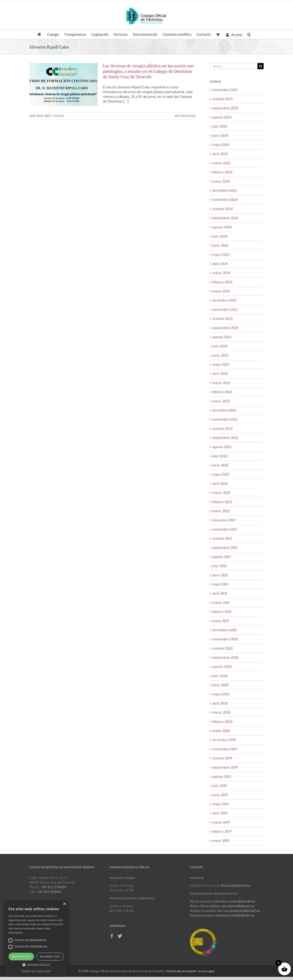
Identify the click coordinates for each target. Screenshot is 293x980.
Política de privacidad (182, 971)
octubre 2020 (223, 648)
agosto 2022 (222, 447)
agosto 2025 (222, 117)
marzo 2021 (221, 603)
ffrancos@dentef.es (236, 886)
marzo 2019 (221, 822)
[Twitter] (120, 936)
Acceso (234, 35)
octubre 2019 (222, 758)
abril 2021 (220, 593)
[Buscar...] (234, 66)
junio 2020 (220, 685)
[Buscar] (261, 66)
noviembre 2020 (225, 639)
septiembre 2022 (225, 438)
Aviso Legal (207, 971)
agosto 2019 (222, 777)
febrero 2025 (222, 172)
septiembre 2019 (225, 767)
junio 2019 (220, 795)
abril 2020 (220, 703)
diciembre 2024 (224, 190)
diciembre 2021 (224, 520)
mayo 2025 (221, 145)
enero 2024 (221, 291)
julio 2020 (220, 676)
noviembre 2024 (225, 200)
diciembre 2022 (224, 410)
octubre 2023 (222, 319)
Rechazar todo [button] (50, 956)
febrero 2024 (222, 282)
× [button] (64, 904)
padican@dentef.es (245, 911)
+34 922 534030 (53, 887)
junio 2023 (220, 355)
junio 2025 (220, 136)
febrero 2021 (222, 612)
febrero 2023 (222, 392)
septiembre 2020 (225, 657)
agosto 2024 (222, 227)
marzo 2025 (221, 163)
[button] (249, 34)
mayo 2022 (221, 474)
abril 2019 (220, 813)
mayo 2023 (221, 364)
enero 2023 (221, 401)
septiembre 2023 (225, 328)
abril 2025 (220, 154)
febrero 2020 (222, 722)
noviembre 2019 (225, 749)
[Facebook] (112, 936)
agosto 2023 (222, 337)
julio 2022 (220, 456)
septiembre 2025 (225, 108)
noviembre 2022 (225, 419)
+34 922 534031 (49, 892)
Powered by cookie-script (36, 971)
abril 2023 (220, 374)
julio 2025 (220, 126)
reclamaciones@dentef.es (235, 915)
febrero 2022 (222, 502)
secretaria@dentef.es (238, 906)
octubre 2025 (223, 99)
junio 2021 (220, 575)
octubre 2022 (222, 429)
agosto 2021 (222, 557)
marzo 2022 (221, 493)
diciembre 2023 (224, 300)
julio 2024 (220, 236)
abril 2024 (220, 264)
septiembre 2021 (225, 548)
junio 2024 (220, 245)
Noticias (59, 116)
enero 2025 (221, 181)
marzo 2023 (221, 383)
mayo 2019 (220, 804)
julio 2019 (220, 786)
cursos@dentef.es (241, 901)
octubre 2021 (222, 538)
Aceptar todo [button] (21, 956)
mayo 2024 (221, 255)
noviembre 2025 (225, 90)
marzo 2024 (221, 273)
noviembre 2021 (225, 529)
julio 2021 (220, 566)
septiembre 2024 (225, 218)
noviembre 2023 (225, 310)
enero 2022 (221, 511)
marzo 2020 (221, 712)
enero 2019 (221, 841)
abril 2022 (220, 484)
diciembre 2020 (224, 630)
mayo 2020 (221, 694)
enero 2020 (221, 731)
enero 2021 (221, 621)
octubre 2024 (223, 209)
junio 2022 (220, 465)
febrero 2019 (222, 831)
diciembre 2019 (224, 740)
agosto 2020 (222, 667)
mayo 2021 (220, 584)
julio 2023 (220, 346)
